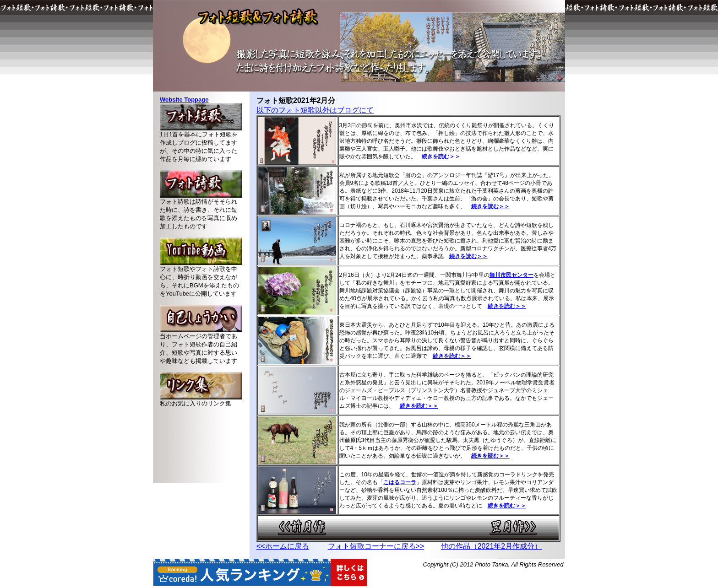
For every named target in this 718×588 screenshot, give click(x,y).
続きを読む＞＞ (468, 256)
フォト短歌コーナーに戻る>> (376, 546)
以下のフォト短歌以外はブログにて (315, 110)
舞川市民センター (511, 275)
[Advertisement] (201, 449)
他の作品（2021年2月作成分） (492, 546)
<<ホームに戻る (283, 546)
